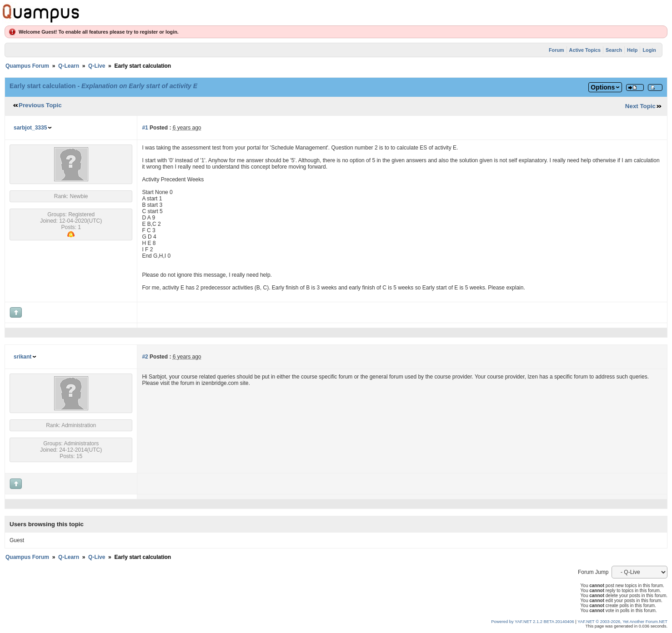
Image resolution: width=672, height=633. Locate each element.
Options (603, 87)
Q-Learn (69, 66)
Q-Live (97, 66)
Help (632, 50)
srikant (23, 357)
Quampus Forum (27, 66)
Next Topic (640, 106)
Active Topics (585, 50)
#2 (145, 357)
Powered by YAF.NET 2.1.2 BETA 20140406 (533, 622)
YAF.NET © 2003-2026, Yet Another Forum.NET (622, 622)
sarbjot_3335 (30, 128)
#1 (145, 128)
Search (614, 50)
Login (649, 50)
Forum (557, 50)
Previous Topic (40, 105)
